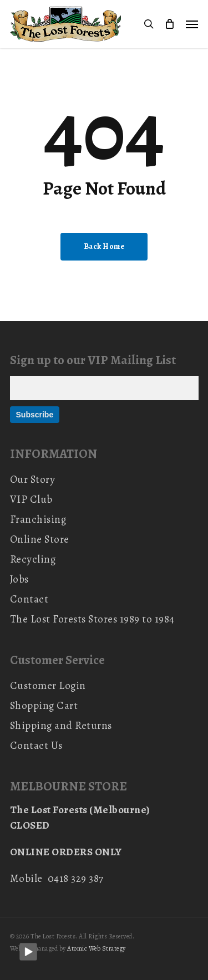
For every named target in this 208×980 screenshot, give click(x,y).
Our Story (33, 479)
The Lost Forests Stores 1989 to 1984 (92, 619)
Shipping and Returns (61, 726)
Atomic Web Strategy (97, 948)
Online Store (40, 539)
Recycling (33, 559)
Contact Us (36, 746)
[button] (192, 24)
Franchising (38, 519)
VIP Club (31, 499)
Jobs (19, 579)
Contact (29, 599)
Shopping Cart (44, 706)
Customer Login (48, 686)
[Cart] (170, 24)
